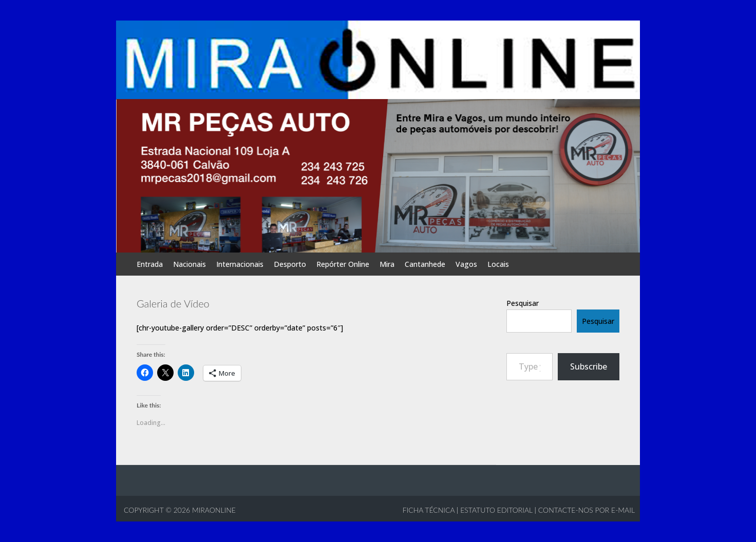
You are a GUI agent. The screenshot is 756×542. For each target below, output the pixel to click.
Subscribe (589, 366)
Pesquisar (523, 303)
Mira (387, 264)
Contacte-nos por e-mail (587, 510)
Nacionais (190, 264)
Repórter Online (343, 264)
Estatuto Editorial (496, 510)
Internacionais (240, 264)
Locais (498, 264)
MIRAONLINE (213, 510)
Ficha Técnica (429, 510)
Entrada (150, 264)
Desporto (290, 264)
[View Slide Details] (378, 175)
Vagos (466, 264)
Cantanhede (425, 264)
